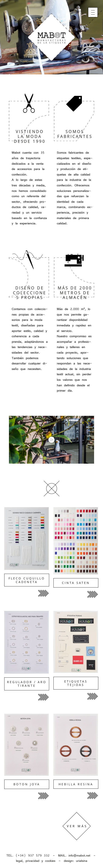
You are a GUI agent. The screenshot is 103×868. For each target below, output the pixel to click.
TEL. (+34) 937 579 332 (28, 855)
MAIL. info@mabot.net (74, 855)
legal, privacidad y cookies (36, 861)
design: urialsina (76, 861)
